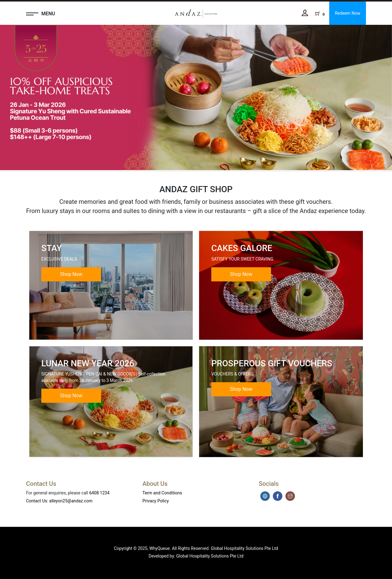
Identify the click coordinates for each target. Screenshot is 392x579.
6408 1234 (99, 493)
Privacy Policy (156, 501)
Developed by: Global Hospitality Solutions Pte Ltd (196, 556)
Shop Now (71, 274)
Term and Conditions (162, 493)
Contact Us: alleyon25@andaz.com (59, 501)
